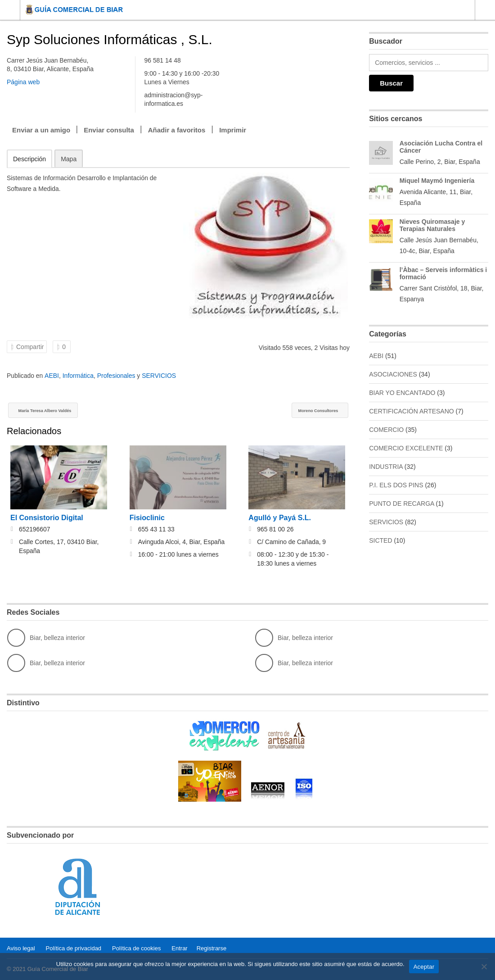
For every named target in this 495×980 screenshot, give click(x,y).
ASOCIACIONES (393, 374)
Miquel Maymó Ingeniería (437, 181)
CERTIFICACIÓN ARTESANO (412, 411)
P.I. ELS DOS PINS (396, 485)
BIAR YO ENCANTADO (402, 393)
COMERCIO (386, 430)
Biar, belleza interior (46, 639)
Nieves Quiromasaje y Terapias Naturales (432, 225)
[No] (484, 966)
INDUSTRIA (386, 467)
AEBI (52, 376)
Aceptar (424, 967)
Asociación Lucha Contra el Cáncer (441, 147)
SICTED (380, 540)
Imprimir (233, 130)
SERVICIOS (159, 376)
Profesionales (116, 376)
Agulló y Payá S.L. (280, 519)
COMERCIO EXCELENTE (406, 448)
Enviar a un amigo (41, 130)
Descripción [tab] (29, 159)
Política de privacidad (74, 948)
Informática (78, 376)
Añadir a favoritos (177, 130)
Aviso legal (21, 948)
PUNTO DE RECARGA (401, 504)
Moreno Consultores (308, 411)
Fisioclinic (147, 519)
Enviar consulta (109, 130)
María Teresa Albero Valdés (58, 411)
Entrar (179, 948)
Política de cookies (136, 948)
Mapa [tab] (69, 159)
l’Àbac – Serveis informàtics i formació (443, 273)
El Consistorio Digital (47, 519)
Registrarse (211, 948)
